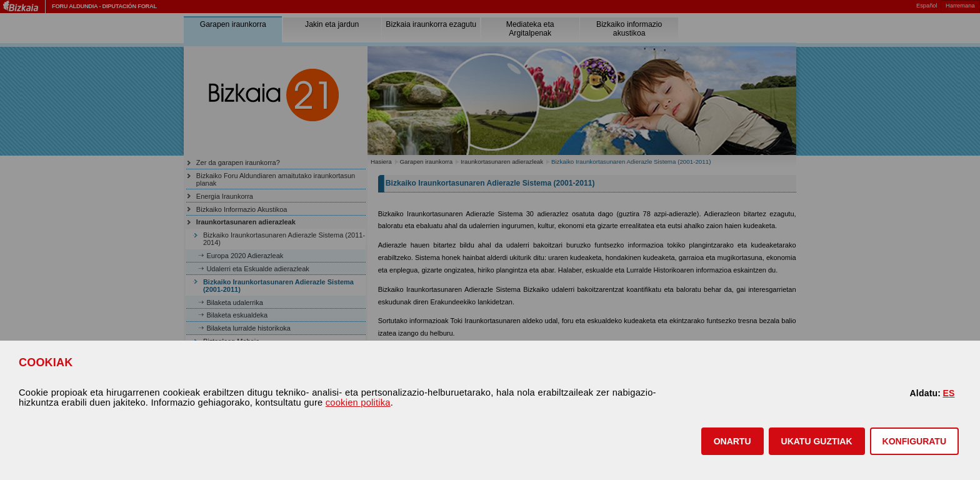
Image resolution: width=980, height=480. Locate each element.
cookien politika (358, 402)
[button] (732, 441)
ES (948, 393)
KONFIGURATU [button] (914, 441)
